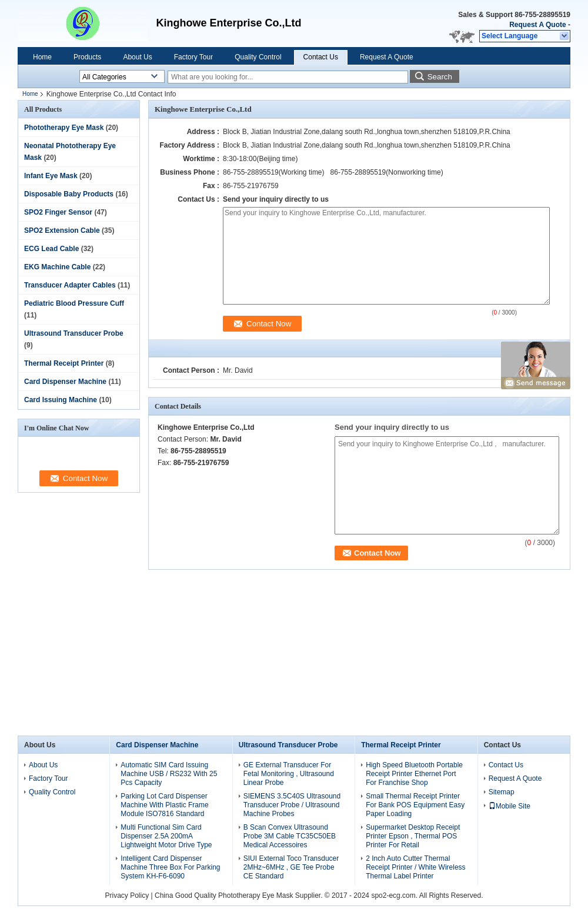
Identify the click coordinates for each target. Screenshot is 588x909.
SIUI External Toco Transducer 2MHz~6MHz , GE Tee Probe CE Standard (291, 867)
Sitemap (502, 792)
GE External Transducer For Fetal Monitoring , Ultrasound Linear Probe (289, 774)
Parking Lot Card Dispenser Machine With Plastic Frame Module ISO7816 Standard (164, 805)
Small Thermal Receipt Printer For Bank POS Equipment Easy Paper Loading (415, 805)
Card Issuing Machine (61, 400)
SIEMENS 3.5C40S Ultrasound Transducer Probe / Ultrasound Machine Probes (292, 805)
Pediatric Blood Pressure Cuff (74, 303)
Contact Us (321, 57)
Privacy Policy (127, 895)
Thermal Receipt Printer (64, 363)
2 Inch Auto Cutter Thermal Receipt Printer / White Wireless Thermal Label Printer (415, 867)
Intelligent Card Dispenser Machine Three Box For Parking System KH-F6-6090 (170, 867)
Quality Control (258, 57)
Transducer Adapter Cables (70, 285)
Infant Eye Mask (51, 176)
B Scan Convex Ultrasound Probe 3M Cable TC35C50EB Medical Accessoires (290, 836)
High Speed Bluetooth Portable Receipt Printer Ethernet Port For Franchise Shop (414, 774)
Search (440, 77)
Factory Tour (193, 57)
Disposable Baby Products (69, 194)
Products (87, 57)
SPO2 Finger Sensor (58, 212)
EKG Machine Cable (57, 267)
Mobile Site (510, 806)
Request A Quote (537, 25)
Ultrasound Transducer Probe (74, 333)
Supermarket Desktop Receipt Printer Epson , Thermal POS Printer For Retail (413, 836)
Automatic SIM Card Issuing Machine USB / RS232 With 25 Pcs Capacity (169, 774)
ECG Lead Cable (51, 249)
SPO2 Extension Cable (62, 230)
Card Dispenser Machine (65, 382)
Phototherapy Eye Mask (64, 128)
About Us (137, 57)
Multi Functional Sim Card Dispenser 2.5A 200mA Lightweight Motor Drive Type (166, 836)
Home (42, 57)
